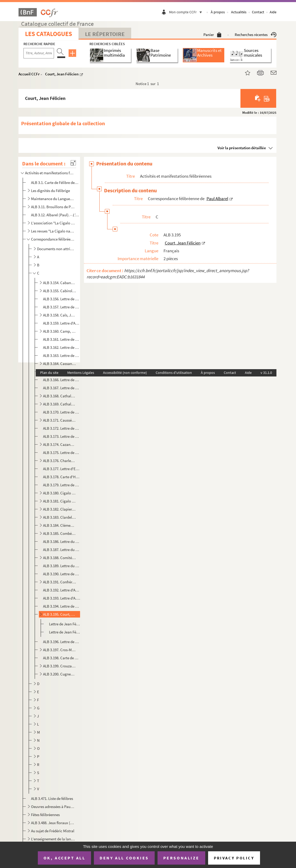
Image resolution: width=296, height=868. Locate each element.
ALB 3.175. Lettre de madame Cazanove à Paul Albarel (62, 453)
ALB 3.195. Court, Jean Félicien (59, 614)
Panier (212, 35)
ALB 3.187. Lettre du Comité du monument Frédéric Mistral (62, 550)
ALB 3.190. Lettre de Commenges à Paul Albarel (62, 574)
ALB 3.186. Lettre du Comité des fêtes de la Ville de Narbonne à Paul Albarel (62, 541)
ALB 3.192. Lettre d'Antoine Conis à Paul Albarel (62, 590)
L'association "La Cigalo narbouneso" (53, 223)
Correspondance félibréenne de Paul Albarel (53, 239)
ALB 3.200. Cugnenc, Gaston (59, 674)
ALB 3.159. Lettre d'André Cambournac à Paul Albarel (62, 323)
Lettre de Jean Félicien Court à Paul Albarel (65, 624)
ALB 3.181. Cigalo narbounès (59, 501)
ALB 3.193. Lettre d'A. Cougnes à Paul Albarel (62, 598)
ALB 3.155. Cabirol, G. (59, 291)
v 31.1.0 (266, 373)
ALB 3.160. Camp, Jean (59, 331)
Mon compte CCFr (187, 12)
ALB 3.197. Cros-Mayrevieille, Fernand (59, 650)
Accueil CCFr (29, 74)
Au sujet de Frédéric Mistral (53, 831)
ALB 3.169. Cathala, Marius (59, 404)
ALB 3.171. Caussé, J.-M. (59, 420)
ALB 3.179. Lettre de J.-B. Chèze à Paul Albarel (62, 485)
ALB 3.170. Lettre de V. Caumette (62, 412)
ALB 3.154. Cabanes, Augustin (59, 283)
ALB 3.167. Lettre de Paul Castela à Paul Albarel (62, 388)
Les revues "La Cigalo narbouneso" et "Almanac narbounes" (53, 231)
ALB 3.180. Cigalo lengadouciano (59, 493)
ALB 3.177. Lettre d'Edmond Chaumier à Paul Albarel (62, 469)
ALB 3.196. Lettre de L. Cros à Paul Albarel (62, 642)
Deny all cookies (124, 858)
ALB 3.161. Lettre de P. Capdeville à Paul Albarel (62, 339)
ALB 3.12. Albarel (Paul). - (55, 215)
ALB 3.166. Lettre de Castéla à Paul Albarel (62, 380)
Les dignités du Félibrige (50, 191)
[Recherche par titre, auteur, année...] (39, 53)
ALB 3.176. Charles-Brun (59, 461)
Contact (258, 12)
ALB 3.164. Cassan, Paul (59, 364)
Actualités (239, 12)
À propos (218, 12)
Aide (273, 12)
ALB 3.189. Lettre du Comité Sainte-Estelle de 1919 (62, 566)
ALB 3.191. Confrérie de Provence (59, 582)
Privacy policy (234, 858)
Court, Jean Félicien (62, 74)
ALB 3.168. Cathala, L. (59, 396)
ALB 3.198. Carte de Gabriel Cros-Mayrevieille (62, 658)
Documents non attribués (56, 249)
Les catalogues (49, 34)
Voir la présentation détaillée (242, 148)
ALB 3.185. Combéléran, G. (59, 533)
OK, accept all (64, 858)
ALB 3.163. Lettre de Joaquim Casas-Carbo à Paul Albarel (62, 355)
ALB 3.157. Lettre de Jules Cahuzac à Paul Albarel (62, 307)
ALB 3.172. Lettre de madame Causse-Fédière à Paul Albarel (62, 428)
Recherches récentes (256, 35)
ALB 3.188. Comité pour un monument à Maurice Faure (59, 558)
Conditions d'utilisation (174, 373)
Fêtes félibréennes (45, 815)
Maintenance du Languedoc (53, 199)
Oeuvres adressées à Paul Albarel (53, 807)
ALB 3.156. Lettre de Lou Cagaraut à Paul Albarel (62, 299)
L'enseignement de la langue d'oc (53, 839)
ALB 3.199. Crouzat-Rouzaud (59, 666)
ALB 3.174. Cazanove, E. (59, 444)
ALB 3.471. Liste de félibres (52, 798)
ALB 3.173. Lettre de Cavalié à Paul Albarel (62, 436)
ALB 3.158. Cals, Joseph (59, 315)
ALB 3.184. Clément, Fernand (59, 525)
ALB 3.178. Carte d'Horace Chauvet (62, 477)
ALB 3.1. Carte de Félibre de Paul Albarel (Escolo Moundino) (55, 182)
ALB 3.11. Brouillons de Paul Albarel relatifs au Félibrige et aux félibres (53, 207)
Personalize (181, 858)
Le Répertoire (105, 34)
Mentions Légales (81, 373)
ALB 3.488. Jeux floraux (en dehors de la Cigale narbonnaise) (53, 823)
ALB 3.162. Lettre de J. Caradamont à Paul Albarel (62, 347)
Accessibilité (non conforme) (125, 373)
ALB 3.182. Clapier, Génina (59, 509)
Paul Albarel (217, 199)
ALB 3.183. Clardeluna (59, 517)
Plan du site (49, 373)
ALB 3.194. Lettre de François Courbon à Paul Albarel (62, 606)
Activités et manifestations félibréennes (50, 173)
